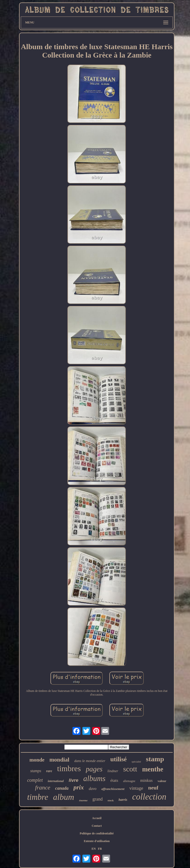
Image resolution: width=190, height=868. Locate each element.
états (114, 780)
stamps (36, 771)
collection (149, 797)
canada (62, 788)
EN (94, 849)
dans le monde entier (90, 761)
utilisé (119, 759)
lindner (113, 771)
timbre (38, 797)
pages (94, 769)
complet (35, 780)
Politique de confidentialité (97, 833)
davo (93, 789)
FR (100, 849)
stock (111, 800)
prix (79, 787)
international (56, 781)
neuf (153, 788)
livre (74, 780)
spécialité (136, 762)
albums (95, 778)
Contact (97, 826)
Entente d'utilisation (97, 841)
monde (37, 760)
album (64, 797)
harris (123, 800)
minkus (146, 780)
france (43, 787)
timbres (69, 768)
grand (98, 799)
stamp (155, 759)
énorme (83, 800)
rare (49, 771)
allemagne (129, 781)
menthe (153, 769)
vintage (136, 788)
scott (130, 769)
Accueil (97, 818)
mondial (59, 760)
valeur (162, 781)
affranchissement (113, 789)
